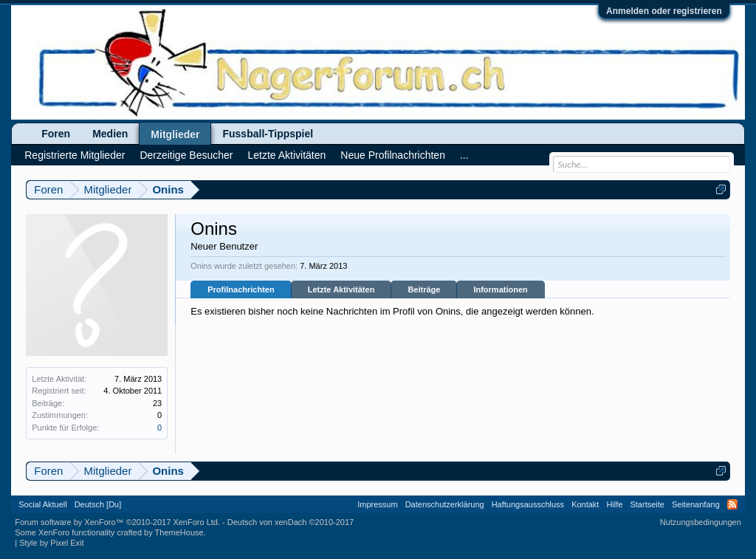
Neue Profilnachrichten (393, 155)
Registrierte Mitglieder (75, 155)
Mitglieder (175, 134)
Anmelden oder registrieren (664, 11)
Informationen (500, 289)
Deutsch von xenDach (291, 522)
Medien (110, 134)
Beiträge (424, 289)
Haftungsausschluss (528, 504)
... (464, 155)
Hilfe (614, 504)
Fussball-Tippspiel (268, 134)
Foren (56, 134)
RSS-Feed (732, 504)
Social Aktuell (42, 504)
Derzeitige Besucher (186, 155)
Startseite (647, 504)
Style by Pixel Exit (51, 543)
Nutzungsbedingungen (701, 522)
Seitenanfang (696, 504)
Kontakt (585, 504)
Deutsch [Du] (98, 504)
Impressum (377, 504)
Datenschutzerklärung (445, 504)
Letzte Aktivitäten (341, 289)
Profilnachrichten (241, 289)
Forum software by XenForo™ (117, 522)
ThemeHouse (179, 532)
